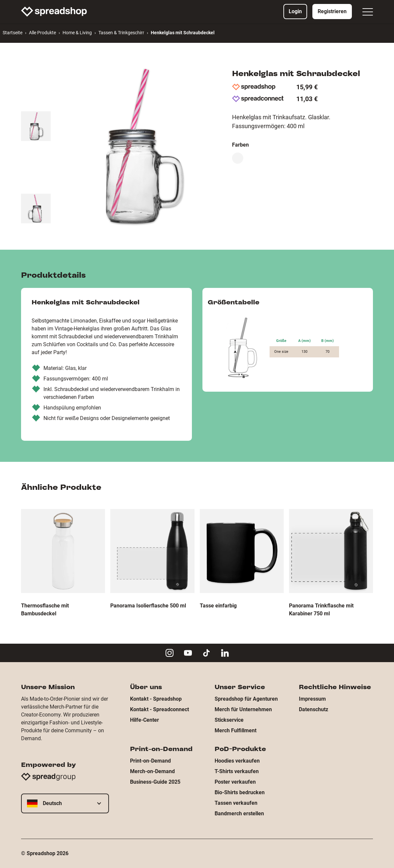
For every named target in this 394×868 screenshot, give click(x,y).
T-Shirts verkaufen (237, 771)
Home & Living (77, 33)
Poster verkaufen (235, 782)
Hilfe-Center (144, 720)
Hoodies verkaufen (237, 761)
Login (295, 11)
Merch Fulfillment (236, 730)
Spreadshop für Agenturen (246, 699)
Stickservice (229, 720)
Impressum (312, 699)
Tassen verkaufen (236, 803)
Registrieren (332, 11)
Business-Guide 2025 (155, 782)
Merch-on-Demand (152, 771)
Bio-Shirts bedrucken (240, 792)
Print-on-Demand (150, 761)
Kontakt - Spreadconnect (159, 709)
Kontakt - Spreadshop (156, 699)
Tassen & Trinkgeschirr (121, 33)
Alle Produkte (42, 33)
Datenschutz (314, 709)
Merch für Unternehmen (243, 709)
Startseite (13, 33)
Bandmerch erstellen (239, 813)
